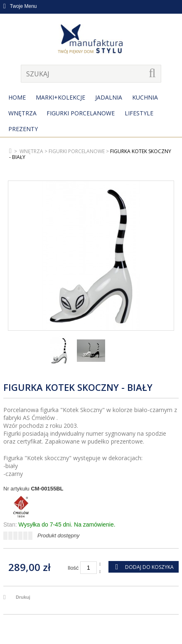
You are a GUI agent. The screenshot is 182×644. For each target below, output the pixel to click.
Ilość (73, 568)
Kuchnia (145, 97)
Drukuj (23, 597)
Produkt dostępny (58, 535)
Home (17, 97)
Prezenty (23, 129)
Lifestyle (139, 113)
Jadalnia (109, 97)
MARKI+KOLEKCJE (60, 97)
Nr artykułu (16, 489)
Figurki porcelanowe (81, 113)
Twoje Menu (20, 6)
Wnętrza (22, 113)
